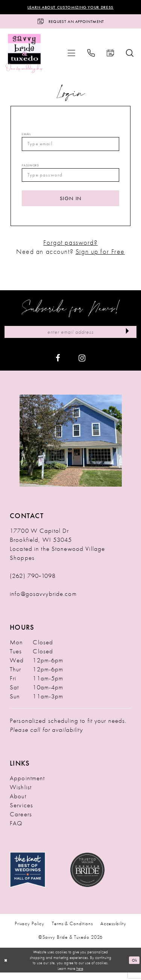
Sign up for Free (100, 257)
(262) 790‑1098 (33, 583)
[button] (71, 55)
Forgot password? (70, 249)
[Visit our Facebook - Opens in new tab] (58, 365)
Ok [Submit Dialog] (134, 968)
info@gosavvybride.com (43, 601)
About (18, 804)
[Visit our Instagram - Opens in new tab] (82, 365)
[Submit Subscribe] (126, 339)
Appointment (27, 786)
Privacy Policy (30, 931)
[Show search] (130, 55)
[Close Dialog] (6, 968)
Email (26, 136)
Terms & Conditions (72, 931)
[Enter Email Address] (70, 339)
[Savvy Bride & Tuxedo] (24, 55)
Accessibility (113, 931)
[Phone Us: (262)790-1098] (91, 55)
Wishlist (21, 795)
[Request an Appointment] (70, 23)
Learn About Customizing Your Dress (70, 8)
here (80, 976)
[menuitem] (71, 55)
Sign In (71, 203)
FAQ (16, 831)
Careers (21, 822)
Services (21, 813)
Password (30, 169)
